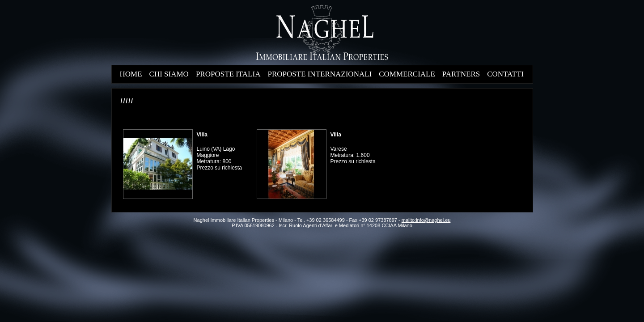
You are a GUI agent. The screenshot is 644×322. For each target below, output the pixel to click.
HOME (131, 74)
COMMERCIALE (407, 74)
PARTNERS (461, 74)
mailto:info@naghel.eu (426, 220)
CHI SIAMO (169, 74)
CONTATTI (505, 74)
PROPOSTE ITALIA (228, 74)
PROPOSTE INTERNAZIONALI (320, 74)
